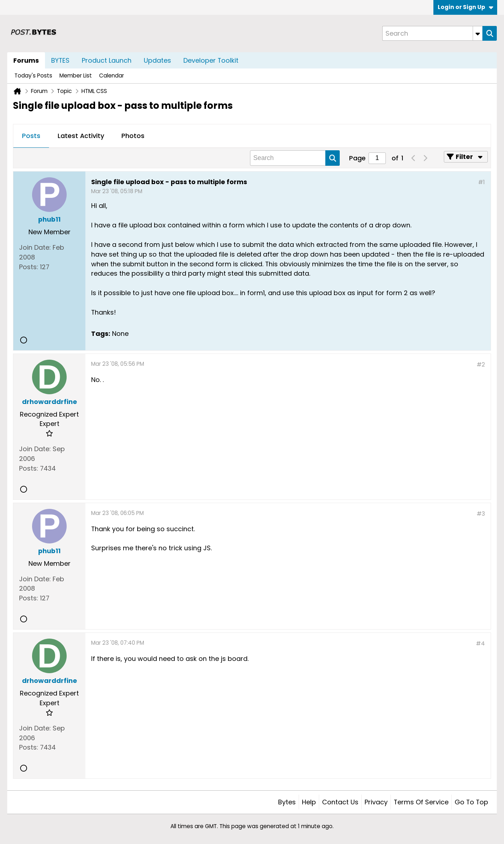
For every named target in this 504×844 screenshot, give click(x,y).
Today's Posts (33, 75)
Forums (26, 60)
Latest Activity (81, 136)
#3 (481, 514)
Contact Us (340, 802)
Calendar (111, 75)
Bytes (287, 802)
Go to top (471, 802)
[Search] (432, 33)
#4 (480, 643)
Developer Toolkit (211, 60)
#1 (481, 182)
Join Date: (35, 247)
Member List (76, 75)
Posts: (29, 267)
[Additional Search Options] (478, 33)
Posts (31, 136)
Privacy (376, 802)
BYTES (60, 60)
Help (309, 802)
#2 (481, 365)
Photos (133, 136)
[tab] (31, 136)
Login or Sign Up (465, 7)
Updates (157, 60)
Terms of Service (421, 802)
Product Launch (107, 60)
